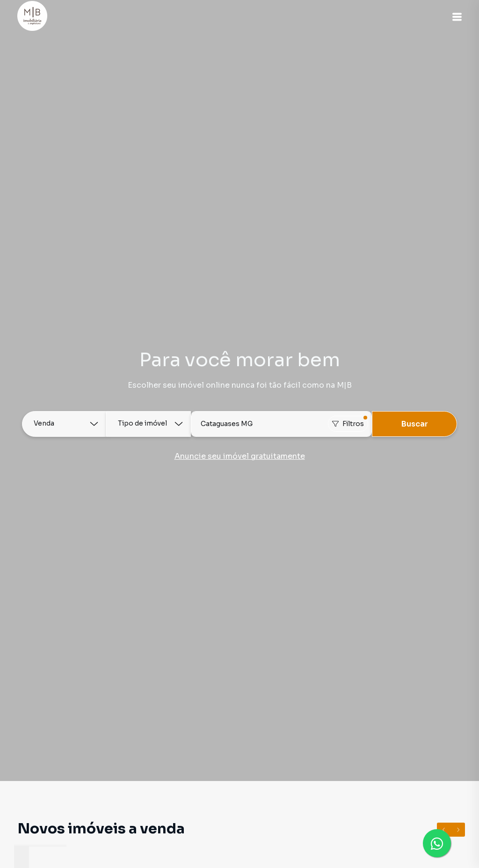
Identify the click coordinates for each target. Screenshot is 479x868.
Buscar (415, 424)
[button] (456, 17)
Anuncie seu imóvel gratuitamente (240, 456)
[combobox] (282, 424)
